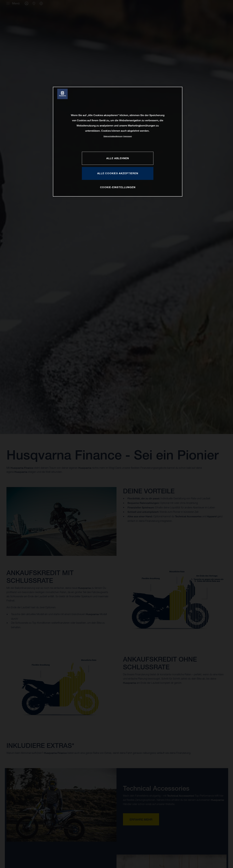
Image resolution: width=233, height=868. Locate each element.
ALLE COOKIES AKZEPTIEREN (118, 173)
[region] (118, 142)
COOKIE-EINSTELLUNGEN (118, 187)
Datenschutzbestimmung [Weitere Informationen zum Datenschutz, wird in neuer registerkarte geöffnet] (113, 136)
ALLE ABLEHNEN (118, 158)
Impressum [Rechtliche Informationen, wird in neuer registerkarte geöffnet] (128, 136)
